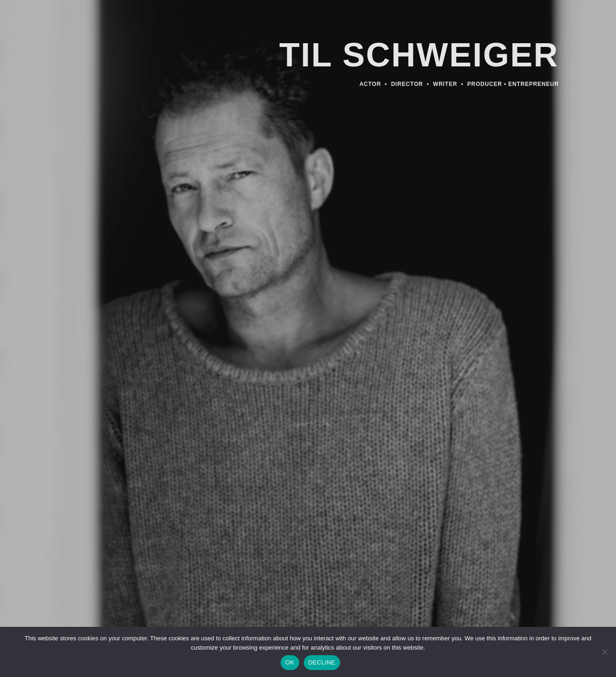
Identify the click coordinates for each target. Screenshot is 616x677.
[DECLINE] (604, 655)
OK (290, 662)
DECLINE (322, 662)
